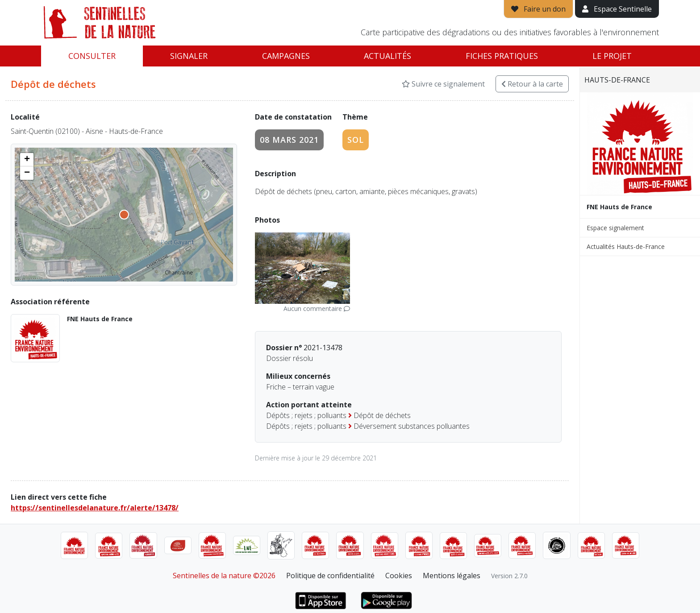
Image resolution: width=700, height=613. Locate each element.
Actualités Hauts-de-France (626, 246)
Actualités (387, 56)
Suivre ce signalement (443, 84)
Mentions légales (452, 576)
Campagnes (286, 56)
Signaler (189, 56)
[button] (27, 160)
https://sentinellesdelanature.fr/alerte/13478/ (95, 508)
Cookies (399, 576)
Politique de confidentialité (330, 576)
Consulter (92, 56)
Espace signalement (615, 228)
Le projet (612, 56)
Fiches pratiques (502, 56)
